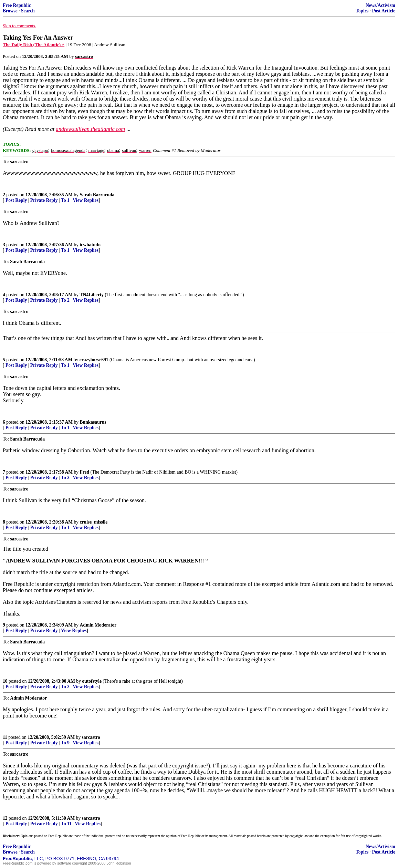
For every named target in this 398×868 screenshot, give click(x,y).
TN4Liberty (92, 295)
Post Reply (16, 200)
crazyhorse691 (94, 360)
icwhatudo (90, 245)
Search (28, 11)
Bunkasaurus (93, 422)
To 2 (65, 300)
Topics (362, 11)
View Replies (86, 200)
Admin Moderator (98, 625)
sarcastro (91, 737)
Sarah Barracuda (97, 195)
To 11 (66, 824)
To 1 (65, 200)
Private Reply (44, 200)
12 (5, 818)
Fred (85, 472)
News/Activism (380, 5)
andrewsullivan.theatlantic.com (90, 129)
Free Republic (17, 5)
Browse (10, 11)
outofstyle (92, 681)
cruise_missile (94, 522)
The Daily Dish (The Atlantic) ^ (34, 45)
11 (5, 737)
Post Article (384, 11)
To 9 (65, 743)
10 (5, 681)
